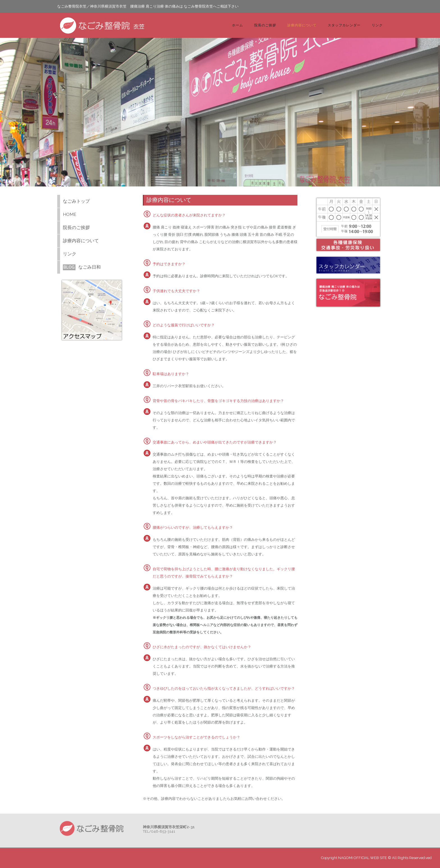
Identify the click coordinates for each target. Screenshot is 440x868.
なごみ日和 (82, 267)
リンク (377, 25)
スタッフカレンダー (344, 25)
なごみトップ (76, 201)
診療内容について (302, 25)
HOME (70, 214)
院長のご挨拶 (265, 25)
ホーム (238, 25)
